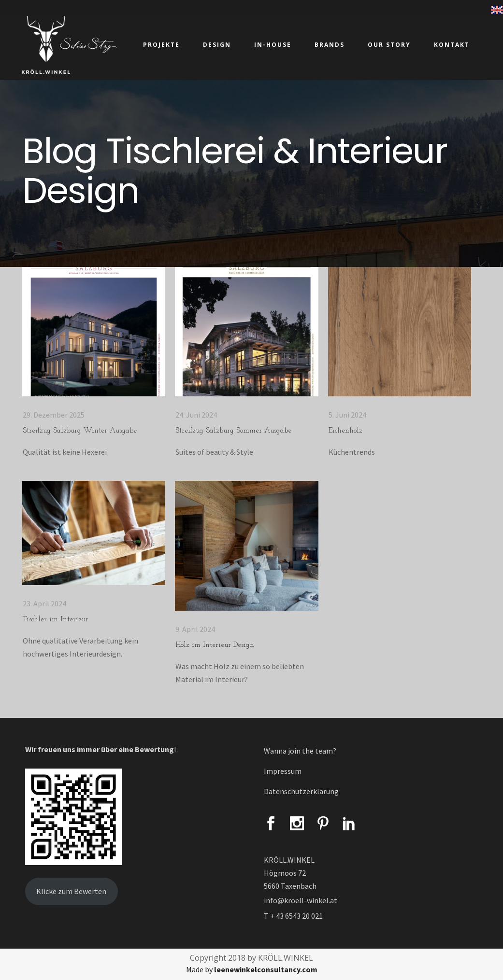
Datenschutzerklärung (301, 791)
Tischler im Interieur (56, 620)
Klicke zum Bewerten (71, 891)
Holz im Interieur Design (215, 645)
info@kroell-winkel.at (301, 900)
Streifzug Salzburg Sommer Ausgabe (233, 431)
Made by (252, 969)
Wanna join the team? (300, 751)
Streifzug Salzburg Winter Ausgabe (80, 431)
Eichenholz (345, 431)
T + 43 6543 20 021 (293, 916)
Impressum (283, 771)
